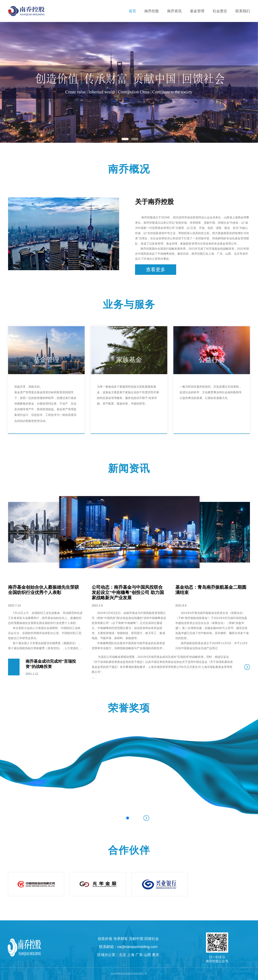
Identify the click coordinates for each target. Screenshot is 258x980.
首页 (132, 11)
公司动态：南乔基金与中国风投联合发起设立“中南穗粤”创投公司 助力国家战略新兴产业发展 (128, 592)
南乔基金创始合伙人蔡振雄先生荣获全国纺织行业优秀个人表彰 (44, 590)
